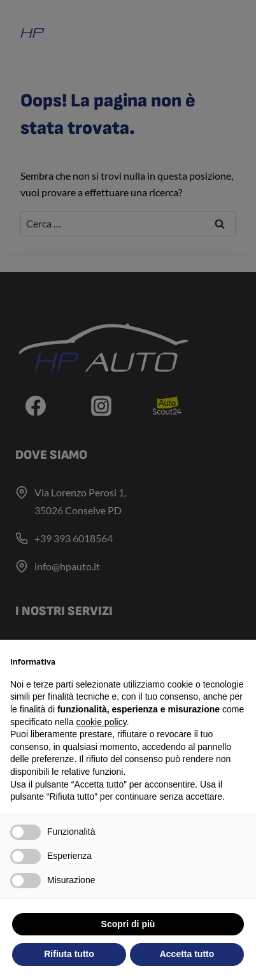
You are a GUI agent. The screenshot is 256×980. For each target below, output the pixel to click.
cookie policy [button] (102, 722)
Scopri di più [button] (128, 924)
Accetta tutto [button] (187, 954)
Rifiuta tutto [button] (69, 954)
